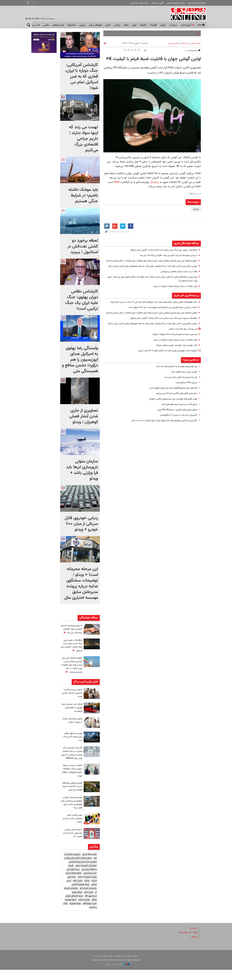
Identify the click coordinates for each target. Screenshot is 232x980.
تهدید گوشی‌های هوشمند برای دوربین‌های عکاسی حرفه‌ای (171, 418)
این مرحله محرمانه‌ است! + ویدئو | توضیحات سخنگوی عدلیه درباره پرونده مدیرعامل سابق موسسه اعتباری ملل (81, 583)
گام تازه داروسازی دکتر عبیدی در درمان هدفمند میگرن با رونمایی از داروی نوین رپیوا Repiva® (71, 762)
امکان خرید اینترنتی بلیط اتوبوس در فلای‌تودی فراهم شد (73, 714)
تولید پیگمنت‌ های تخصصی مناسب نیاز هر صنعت (71, 829)
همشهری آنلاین (187, 14)
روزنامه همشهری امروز (197, 3)
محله (126, 25)
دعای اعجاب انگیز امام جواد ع (78, 868)
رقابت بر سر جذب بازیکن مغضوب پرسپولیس (177, 279)
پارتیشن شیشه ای (88, 899)
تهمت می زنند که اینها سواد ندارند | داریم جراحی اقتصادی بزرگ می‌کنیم (83, 139)
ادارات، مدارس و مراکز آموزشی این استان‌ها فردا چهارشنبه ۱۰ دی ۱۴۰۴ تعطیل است (159, 319)
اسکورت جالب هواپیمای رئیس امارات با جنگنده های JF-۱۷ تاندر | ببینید (164, 369)
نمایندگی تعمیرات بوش (86, 876)
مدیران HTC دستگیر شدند (185, 402)
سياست (173, 25)
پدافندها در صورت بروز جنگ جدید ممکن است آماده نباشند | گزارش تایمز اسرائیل (160, 250)
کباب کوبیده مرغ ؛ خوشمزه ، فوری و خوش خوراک (174, 364)
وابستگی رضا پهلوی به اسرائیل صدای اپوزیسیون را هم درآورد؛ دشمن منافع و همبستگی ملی (80, 360)
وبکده (87, 891)
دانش (108, 25)
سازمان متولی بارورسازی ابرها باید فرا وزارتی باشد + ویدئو (82, 470)
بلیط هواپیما (70, 910)
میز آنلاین (184, 43)
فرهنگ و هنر (95, 25)
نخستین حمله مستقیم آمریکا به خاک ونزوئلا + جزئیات (172, 353)
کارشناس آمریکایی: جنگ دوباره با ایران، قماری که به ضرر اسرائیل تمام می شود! (82, 76)
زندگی (117, 25)
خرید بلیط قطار (89, 914)
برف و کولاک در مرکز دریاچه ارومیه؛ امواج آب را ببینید (173, 294)
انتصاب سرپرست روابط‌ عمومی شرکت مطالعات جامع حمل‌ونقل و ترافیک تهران (72, 781)
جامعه (143, 25)
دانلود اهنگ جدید (73, 883)
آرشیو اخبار (186, 25)
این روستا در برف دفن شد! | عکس (181, 348)
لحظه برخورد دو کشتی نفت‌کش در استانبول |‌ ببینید (83, 246)
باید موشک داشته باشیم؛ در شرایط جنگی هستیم (83, 195)
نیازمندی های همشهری (176, 3)
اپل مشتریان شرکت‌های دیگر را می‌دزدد (179, 396)
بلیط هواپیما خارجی (80, 895)
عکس (46, 25)
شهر (134, 25)
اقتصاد (153, 25)
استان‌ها (72, 25)
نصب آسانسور (90, 883)
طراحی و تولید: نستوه (118, 975)
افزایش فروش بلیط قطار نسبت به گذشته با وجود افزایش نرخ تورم (71, 797)
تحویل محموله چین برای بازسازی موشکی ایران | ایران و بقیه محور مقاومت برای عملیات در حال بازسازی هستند (72, 670)
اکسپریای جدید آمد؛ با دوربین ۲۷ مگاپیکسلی (176, 434)
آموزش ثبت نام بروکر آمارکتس (82, 872)
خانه (201, 25)
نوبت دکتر (88, 902)
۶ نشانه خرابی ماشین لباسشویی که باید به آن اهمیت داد (71, 843)
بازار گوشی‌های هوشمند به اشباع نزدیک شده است (174, 385)
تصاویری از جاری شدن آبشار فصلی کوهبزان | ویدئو (84, 416)
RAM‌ (117, 182)
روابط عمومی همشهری (139, 3)
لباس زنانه (77, 891)
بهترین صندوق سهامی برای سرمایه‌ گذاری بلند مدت (72, 743)
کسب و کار (34, 25)
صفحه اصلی (196, 43)
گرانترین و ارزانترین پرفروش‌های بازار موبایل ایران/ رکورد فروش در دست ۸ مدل (161, 439)
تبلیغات (194, 947)
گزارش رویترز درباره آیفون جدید (183, 391)
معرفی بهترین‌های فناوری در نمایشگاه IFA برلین (175, 429)
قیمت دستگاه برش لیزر (82, 878)
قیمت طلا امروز (89, 865)
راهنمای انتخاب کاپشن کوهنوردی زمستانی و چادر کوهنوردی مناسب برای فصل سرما (72, 813)
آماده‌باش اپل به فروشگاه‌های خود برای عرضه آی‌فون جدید (170, 407)
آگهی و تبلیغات (157, 3)
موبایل (196, 209)
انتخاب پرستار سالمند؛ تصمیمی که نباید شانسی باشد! (72, 700)
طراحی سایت (84, 910)
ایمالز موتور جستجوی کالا (84, 904)
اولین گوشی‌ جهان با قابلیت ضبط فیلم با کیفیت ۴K (153, 59)
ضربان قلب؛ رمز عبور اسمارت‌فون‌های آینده (178, 423)
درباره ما (193, 938)
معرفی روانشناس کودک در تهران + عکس (71, 727)
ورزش (82, 25)
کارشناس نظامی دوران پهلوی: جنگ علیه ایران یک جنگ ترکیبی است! (82, 300)
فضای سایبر (173, 43)
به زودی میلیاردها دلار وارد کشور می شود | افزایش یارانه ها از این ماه (165, 255)
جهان (163, 25)
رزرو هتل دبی (73, 880)
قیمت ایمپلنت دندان (87, 887)
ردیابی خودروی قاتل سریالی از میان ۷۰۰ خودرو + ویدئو (81, 524)
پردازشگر (154, 182)
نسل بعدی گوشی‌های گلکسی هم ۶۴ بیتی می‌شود (174, 412)
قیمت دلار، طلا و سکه (187, 943)
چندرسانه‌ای (58, 25)
